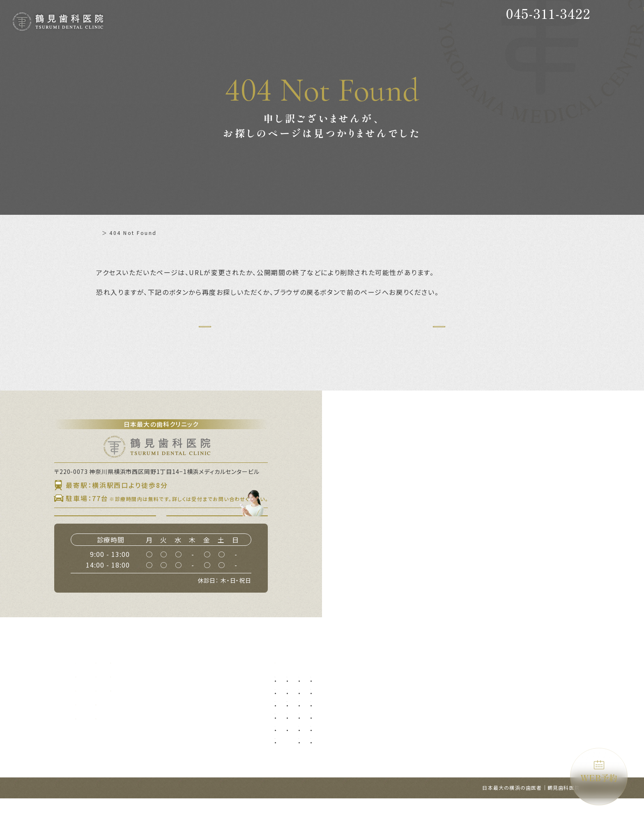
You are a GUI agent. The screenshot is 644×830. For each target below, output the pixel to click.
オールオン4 (412, 719)
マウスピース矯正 (418, 768)
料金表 (147, 720)
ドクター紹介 (156, 706)
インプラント (413, 707)
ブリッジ (338, 756)
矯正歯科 (407, 756)
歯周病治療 (293, 731)
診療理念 (88, 720)
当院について (94, 706)
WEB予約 (599, 772)
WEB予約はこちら (222, 538)
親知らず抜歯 (344, 707)
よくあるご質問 (228, 706)
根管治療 (290, 756)
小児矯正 (407, 744)
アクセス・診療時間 (165, 734)
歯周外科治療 (296, 744)
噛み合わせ (468, 744)
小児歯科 (407, 731)
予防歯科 (290, 707)
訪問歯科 (465, 756)
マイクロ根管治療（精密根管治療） (322, 768)
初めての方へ (156, 692)
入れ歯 (336, 744)
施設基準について (231, 720)
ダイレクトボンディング (483, 719)
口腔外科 (338, 719)
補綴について (225, 692)
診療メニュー (293, 692)
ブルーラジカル (473, 768)
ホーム (105, 233)
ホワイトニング (473, 731)
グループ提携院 (97, 748)
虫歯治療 (290, 719)
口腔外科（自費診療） (354, 731)
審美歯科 (465, 707)
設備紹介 (88, 734)
